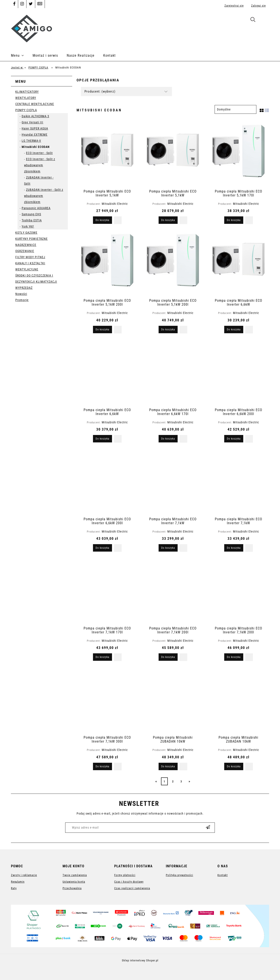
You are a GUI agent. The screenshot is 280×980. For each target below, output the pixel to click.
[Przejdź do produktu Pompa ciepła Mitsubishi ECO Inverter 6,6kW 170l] (173, 373)
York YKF (28, 226)
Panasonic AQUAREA (36, 208)
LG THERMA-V (31, 141)
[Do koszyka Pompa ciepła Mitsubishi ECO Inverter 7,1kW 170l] (102, 657)
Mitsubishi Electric (115, 204)
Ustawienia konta (74, 882)
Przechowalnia (72, 888)
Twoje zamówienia (75, 875)
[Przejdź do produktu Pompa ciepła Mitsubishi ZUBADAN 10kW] (173, 700)
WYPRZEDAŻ (24, 288)
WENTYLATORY (26, 98)
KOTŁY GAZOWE (26, 233)
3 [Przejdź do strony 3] (181, 782)
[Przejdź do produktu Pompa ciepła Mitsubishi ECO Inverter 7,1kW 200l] (173, 591)
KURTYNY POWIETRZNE (31, 239)
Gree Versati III (32, 122)
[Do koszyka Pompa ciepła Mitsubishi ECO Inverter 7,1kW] (168, 548)
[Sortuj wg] (235, 109)
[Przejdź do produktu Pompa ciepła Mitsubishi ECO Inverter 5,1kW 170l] (238, 154)
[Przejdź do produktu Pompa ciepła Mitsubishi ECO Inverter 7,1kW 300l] (107, 700)
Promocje (22, 300)
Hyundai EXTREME (35, 135)
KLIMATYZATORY (27, 92)
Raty (14, 888)
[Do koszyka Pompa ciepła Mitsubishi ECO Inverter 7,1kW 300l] (102, 766)
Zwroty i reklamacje (24, 875)
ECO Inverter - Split (39, 153)
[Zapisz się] (208, 828)
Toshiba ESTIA (32, 220)
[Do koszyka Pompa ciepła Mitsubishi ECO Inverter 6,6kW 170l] (168, 439)
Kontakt (223, 875)
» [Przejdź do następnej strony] (189, 781)
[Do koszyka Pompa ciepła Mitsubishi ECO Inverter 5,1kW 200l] (102, 330)
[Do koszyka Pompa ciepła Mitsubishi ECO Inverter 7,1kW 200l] (168, 657)
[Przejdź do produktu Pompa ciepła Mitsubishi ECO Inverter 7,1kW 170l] (107, 591)
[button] (118, 220)
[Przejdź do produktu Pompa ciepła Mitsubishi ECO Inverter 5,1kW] (107, 154)
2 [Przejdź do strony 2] (173, 782)
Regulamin (18, 882)
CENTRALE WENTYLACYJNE (35, 104)
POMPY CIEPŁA (26, 110)
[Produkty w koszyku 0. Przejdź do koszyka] (264, 20)
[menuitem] (22, 56)
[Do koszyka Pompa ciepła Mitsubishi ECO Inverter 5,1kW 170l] (234, 220)
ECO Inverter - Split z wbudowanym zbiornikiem (40, 165)
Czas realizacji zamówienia (132, 888)
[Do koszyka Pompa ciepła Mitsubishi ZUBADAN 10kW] (168, 766)
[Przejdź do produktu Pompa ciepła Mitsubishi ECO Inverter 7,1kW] (173, 482)
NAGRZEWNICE (26, 245)
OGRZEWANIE (25, 251)
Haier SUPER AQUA (35, 128)
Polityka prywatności (179, 875)
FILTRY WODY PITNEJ (30, 257)
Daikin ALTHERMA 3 (35, 116)
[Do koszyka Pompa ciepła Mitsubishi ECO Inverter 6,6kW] (234, 330)
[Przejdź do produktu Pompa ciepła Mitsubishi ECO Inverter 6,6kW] (238, 263)
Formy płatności (125, 875)
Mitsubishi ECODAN (36, 147)
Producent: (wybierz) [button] (100, 91)
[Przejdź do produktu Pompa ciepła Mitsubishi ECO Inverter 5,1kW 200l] (107, 263)
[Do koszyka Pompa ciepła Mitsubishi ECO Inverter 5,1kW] (102, 220)
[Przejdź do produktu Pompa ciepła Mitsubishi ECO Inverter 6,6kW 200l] (238, 373)
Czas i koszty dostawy (129, 882)
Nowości (21, 294)
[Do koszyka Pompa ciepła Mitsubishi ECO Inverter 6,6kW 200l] (234, 439)
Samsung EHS (31, 214)
